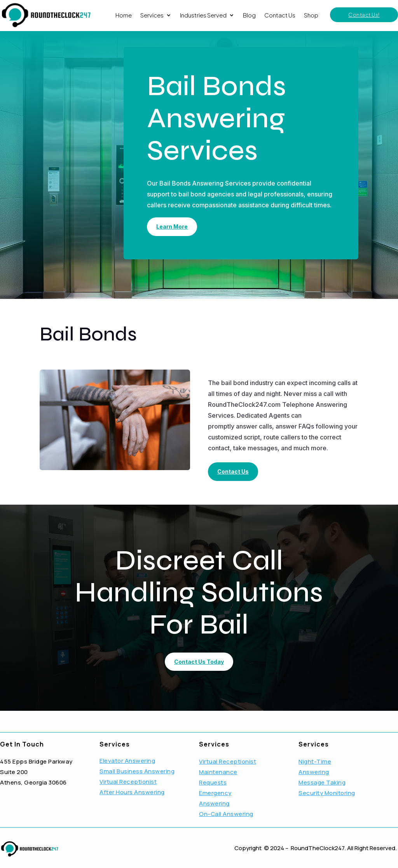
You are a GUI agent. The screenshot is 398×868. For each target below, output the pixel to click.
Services (152, 15)
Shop (311, 15)
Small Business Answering (137, 771)
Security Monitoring (327, 793)
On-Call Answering (226, 814)
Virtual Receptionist (128, 782)
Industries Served (203, 15)
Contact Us (280, 15)
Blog (249, 15)
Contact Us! (364, 15)
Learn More (172, 227)
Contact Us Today (199, 662)
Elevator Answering (127, 761)
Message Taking (322, 782)
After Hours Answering (132, 792)
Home (124, 15)
